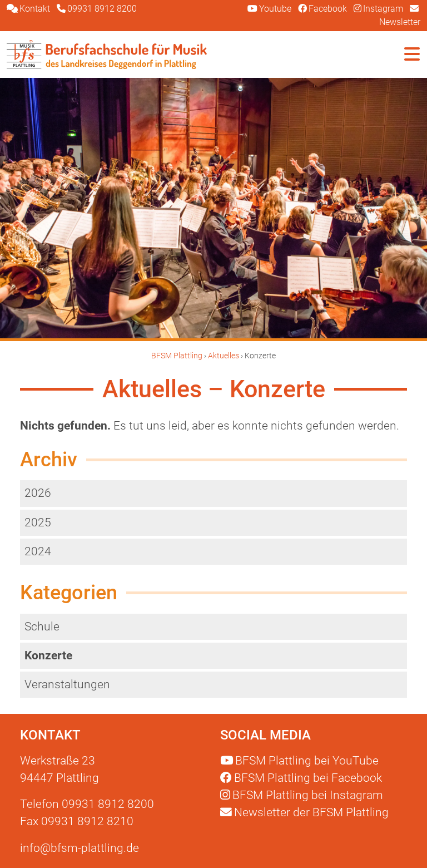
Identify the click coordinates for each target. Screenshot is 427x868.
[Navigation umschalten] (412, 55)
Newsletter (304, 812)
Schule (42, 627)
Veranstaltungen (67, 684)
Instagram (302, 795)
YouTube (299, 761)
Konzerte (48, 655)
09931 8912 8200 (108, 804)
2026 (38, 493)
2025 (38, 522)
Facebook (301, 778)
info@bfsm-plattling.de (80, 848)
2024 (38, 551)
